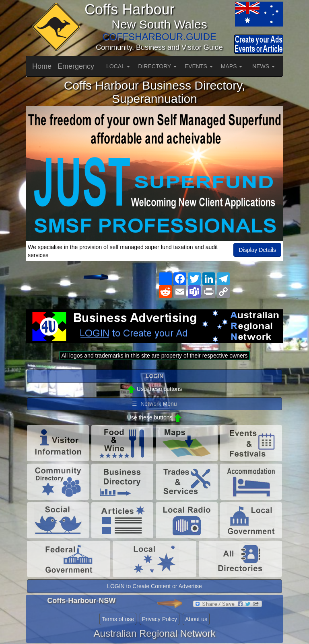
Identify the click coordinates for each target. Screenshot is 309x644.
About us (196, 619)
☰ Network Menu (154, 404)
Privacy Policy (160, 619)
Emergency (76, 66)
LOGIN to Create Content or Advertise (154, 586)
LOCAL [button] (118, 66)
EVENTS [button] (199, 66)
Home (42, 66)
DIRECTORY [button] (157, 66)
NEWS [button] (264, 66)
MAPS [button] (232, 66)
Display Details (257, 250)
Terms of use (118, 619)
